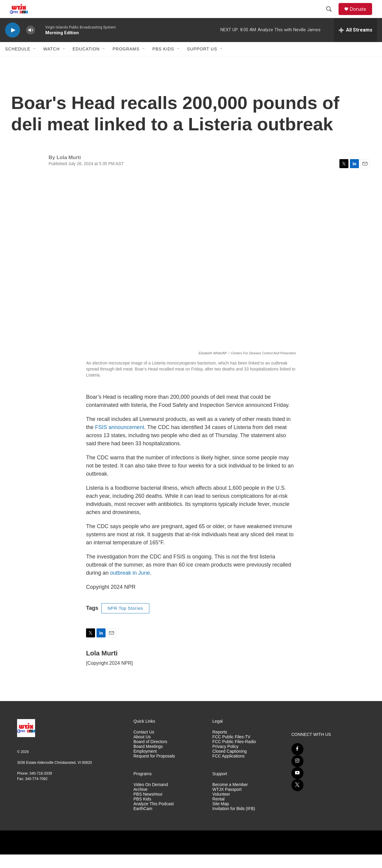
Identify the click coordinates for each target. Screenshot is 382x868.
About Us (142, 750)
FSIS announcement (120, 441)
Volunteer (221, 808)
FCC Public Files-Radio (234, 755)
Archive (140, 803)
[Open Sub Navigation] (35, 62)
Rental (218, 813)
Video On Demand (151, 798)
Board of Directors (150, 755)
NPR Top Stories (125, 622)
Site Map (221, 817)
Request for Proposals (154, 770)
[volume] (31, 44)
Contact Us (144, 746)
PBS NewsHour (148, 808)
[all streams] (355, 44)
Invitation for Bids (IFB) (234, 822)
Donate (362, 16)
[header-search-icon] (332, 16)
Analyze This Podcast (154, 817)
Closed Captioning (229, 765)
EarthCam (143, 822)
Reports (220, 746)
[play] (13, 44)
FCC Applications (228, 770)
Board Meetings (148, 760)
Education (86, 62)
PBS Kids (163, 62)
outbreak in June (130, 586)
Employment (145, 765)
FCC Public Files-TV (231, 750)
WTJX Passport (227, 803)
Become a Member (230, 798)
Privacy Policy (225, 760)
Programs (126, 62)
